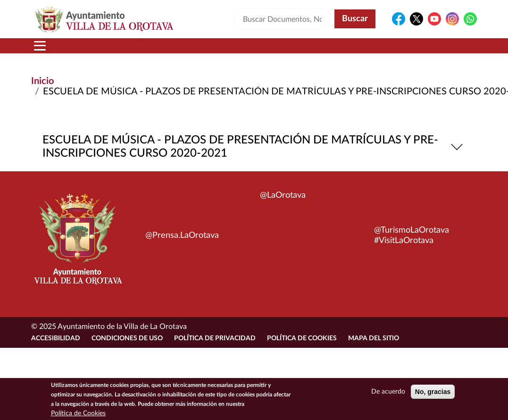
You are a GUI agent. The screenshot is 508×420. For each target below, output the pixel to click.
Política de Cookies (302, 338)
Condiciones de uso (127, 338)
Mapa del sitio (374, 338)
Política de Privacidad (215, 338)
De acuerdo (388, 394)
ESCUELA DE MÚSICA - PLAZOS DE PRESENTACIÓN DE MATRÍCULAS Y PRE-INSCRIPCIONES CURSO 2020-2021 (254, 147)
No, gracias (433, 394)
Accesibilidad (56, 338)
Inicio (42, 81)
